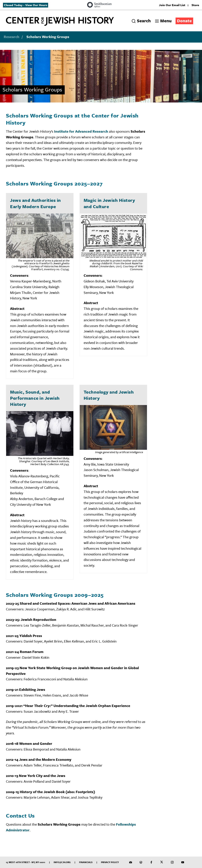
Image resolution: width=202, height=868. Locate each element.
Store (195, 5)
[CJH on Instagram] (172, 862)
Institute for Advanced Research (81, 131)
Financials (86, 862)
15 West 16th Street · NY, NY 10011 (26, 862)
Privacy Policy (110, 862)
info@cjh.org (62, 862)
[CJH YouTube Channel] (183, 862)
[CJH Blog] (141, 862)
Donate (184, 21)
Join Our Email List (172, 5)
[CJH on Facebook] (151, 862)
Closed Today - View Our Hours (26, 5)
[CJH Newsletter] (131, 862)
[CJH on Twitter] (162, 862)
